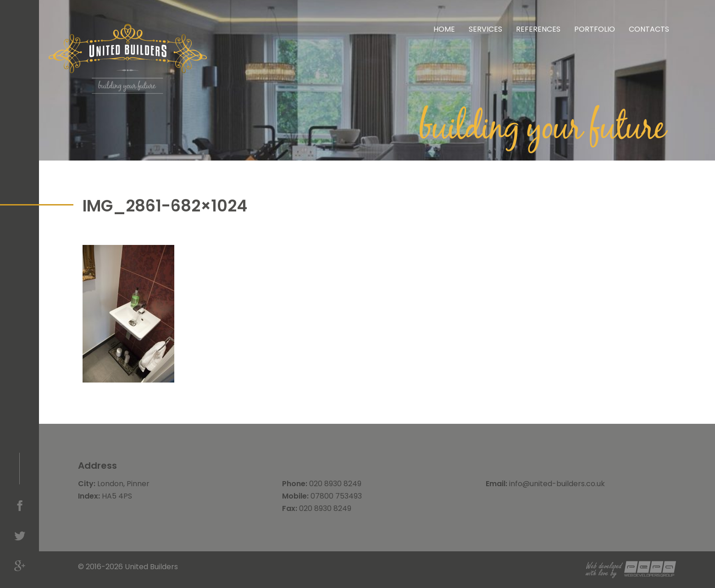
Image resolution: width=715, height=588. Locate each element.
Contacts (649, 29)
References (538, 29)
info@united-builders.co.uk (557, 484)
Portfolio (595, 29)
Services (485, 29)
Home (444, 29)
